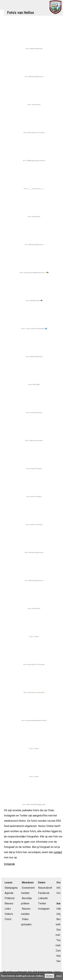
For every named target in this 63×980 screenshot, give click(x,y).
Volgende (9, 864)
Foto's (8, 919)
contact (58, 852)
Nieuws (9, 903)
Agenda (9, 893)
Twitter (42, 903)
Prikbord (10, 898)
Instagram (44, 909)
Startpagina (11, 888)
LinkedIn (43, 898)
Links (8, 909)
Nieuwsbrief (45, 888)
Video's (9, 914)
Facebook (44, 893)
